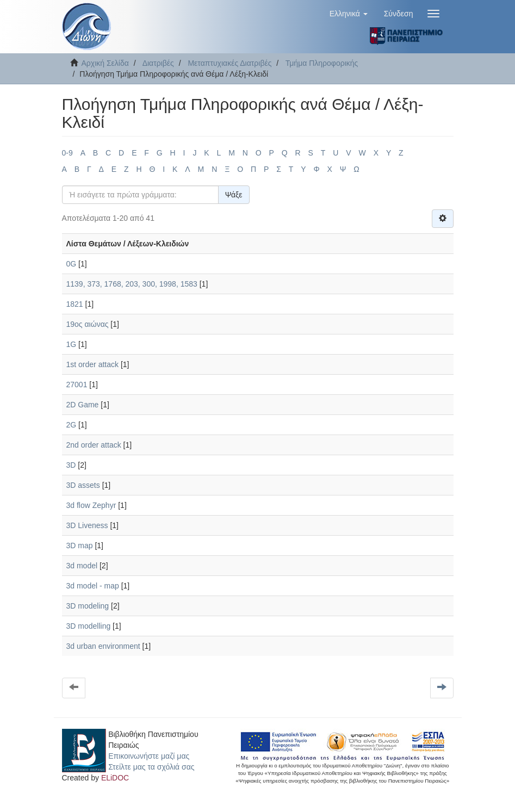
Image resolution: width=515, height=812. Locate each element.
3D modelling (89, 626)
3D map (80, 546)
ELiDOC (115, 778)
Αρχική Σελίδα (105, 63)
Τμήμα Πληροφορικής (322, 63)
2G (72, 425)
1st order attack (93, 364)
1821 (75, 304)
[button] (349, 14)
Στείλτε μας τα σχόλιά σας (151, 767)
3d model (82, 566)
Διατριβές (158, 63)
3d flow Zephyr (91, 505)
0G (72, 264)
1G (72, 344)
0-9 (67, 153)
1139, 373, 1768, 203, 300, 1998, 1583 (132, 284)
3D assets (83, 485)
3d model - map (93, 586)
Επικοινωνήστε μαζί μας (149, 756)
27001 (77, 385)
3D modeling (88, 606)
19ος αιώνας (88, 324)
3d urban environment (103, 646)
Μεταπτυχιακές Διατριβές (229, 63)
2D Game (83, 405)
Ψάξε (234, 195)
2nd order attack (94, 445)
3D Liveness (87, 525)
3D (71, 465)
